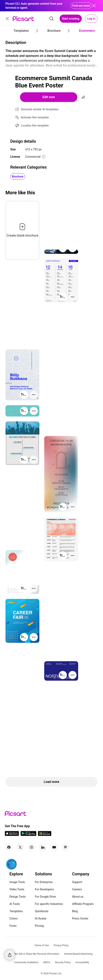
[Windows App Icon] (45, 835)
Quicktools (42, 911)
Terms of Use (42, 945)
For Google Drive (45, 897)
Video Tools (17, 889)
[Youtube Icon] (54, 847)
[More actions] (73, 297)
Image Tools (17, 882)
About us (78, 897)
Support (77, 882)
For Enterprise (44, 882)
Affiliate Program (83, 904)
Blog (75, 911)
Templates (16, 911)
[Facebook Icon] (9, 847)
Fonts (13, 926)
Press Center (80, 918)
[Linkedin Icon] (43, 847)
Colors (14, 918)
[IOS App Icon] (12, 835)
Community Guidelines (26, 962)
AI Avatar (41, 918)
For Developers (44, 889)
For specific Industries (49, 904)
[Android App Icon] (28, 835)
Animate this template (35, 117)
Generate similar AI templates (40, 109)
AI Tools (15, 904)
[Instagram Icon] (32, 847)
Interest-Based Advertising (78, 954)
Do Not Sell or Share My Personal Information (35, 954)
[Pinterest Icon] (65, 847)
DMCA (47, 962)
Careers (77, 889)
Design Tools (18, 897)
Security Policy (63, 962)
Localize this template (35, 125)
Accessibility (82, 962)
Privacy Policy (61, 945)
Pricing (39, 926)
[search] (51, 19)
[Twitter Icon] (20, 847)
